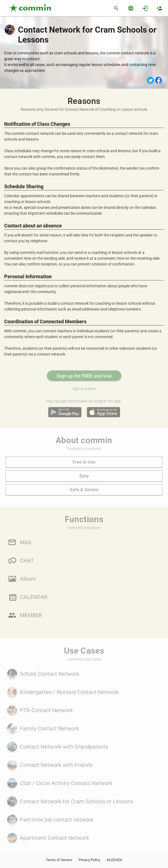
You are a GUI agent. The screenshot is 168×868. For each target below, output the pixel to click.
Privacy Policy (89, 860)
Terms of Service (59, 860)
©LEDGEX (114, 860)
